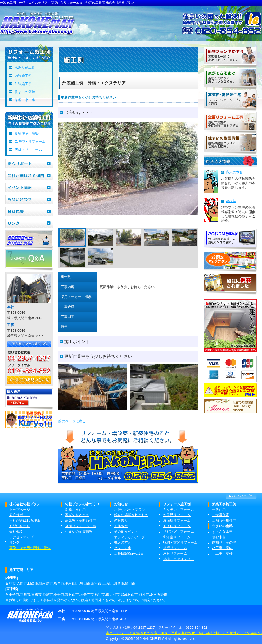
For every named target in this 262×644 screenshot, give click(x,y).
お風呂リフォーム (177, 515)
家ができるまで (77, 515)
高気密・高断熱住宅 (81, 520)
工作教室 (121, 526)
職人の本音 (234, 172)
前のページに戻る (72, 421)
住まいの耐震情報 (79, 532)
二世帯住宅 (221, 515)
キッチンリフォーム (179, 510)
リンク (14, 542)
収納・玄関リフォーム (180, 542)
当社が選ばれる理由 (25, 520)
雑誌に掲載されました (131, 515)
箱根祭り (121, 520)
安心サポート (20, 515)
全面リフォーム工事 (81, 526)
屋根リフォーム (175, 553)
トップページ (20, 510)
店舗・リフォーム (28, 150)
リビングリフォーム (179, 532)
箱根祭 (231, 201)
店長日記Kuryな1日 (129, 553)
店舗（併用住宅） (226, 520)
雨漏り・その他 (224, 542)
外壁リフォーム (175, 548)
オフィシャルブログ (130, 537)
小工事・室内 (222, 548)
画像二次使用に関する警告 (30, 548)
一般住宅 (219, 510)
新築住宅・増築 (27, 133)
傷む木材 (219, 537)
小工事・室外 (222, 553)
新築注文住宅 (75, 510)
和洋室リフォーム (177, 537)
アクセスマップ (21, 537)
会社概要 (16, 532)
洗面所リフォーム (177, 520)
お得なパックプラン (130, 510)
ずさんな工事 (222, 532)
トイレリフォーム (177, 526)
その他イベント (126, 532)
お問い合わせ (20, 526)
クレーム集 (123, 548)
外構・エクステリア (179, 559)
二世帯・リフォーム (30, 142)
